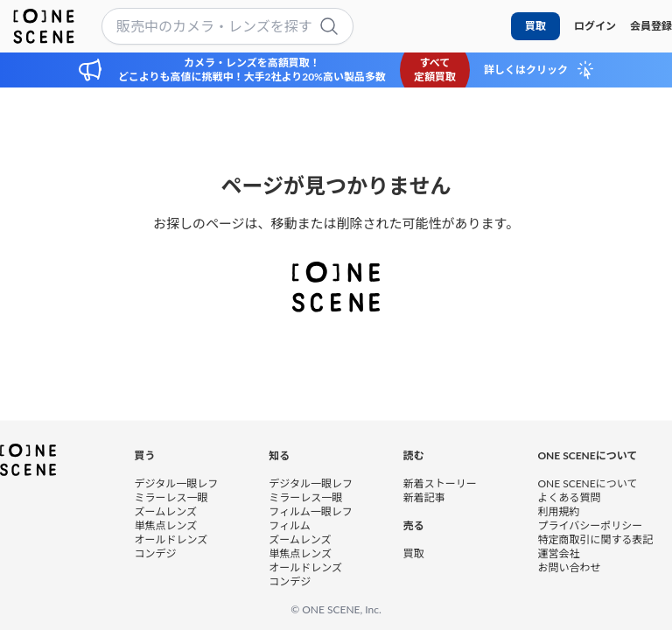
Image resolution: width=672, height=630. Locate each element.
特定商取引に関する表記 (595, 539)
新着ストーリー (440, 483)
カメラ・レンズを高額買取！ (252, 63)
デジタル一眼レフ (177, 483)
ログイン (595, 26)
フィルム (290, 525)
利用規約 (558, 511)
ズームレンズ (166, 511)
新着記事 (424, 497)
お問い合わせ (569, 567)
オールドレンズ (171, 539)
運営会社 (558, 553)
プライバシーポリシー (590, 525)
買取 (535, 26)
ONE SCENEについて (587, 483)
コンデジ (156, 553)
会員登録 (651, 26)
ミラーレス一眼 (171, 497)
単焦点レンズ (166, 525)
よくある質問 (569, 497)
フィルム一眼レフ (311, 511)
